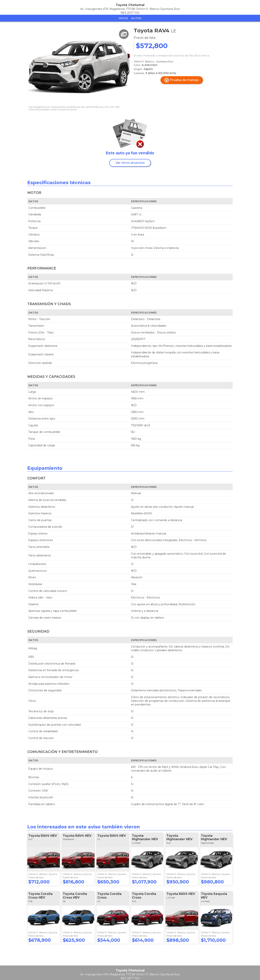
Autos (136, 18)
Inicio (123, 18)
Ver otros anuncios (130, 163)
